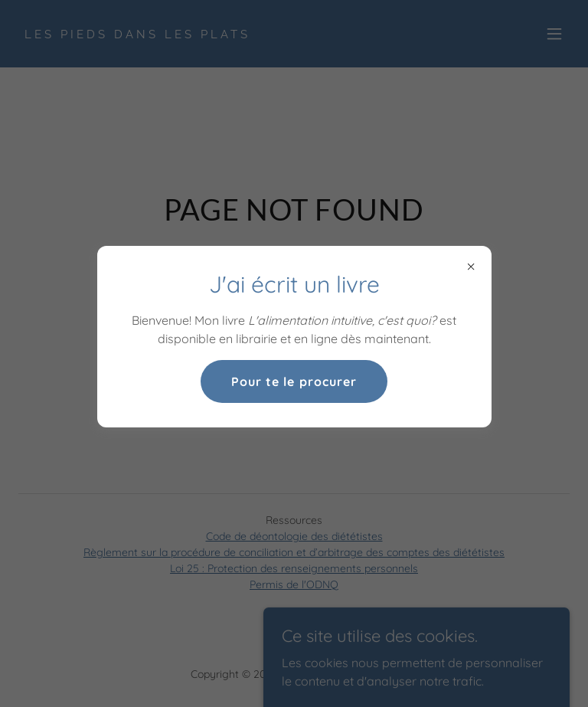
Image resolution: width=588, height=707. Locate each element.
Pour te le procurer (294, 381)
